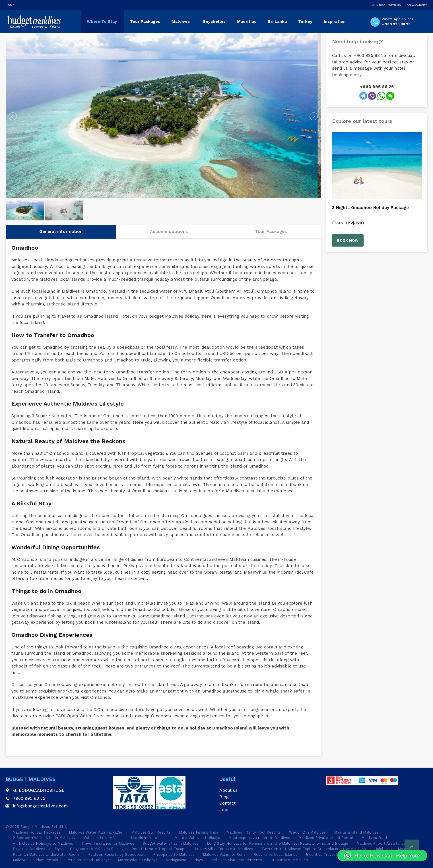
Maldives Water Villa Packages (96, 832)
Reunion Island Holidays (88, 860)
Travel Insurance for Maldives (108, 843)
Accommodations (169, 212)
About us (228, 790)
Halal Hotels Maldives (394, 849)
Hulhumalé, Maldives (289, 860)
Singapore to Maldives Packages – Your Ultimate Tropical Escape (128, 849)
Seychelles (214, 21)
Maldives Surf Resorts (151, 832)
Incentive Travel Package (328, 854)
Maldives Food (374, 838)
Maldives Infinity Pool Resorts (254, 832)
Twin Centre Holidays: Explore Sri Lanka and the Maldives (314, 849)
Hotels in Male (144, 838)
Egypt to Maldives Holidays (37, 849)
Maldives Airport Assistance (381, 843)
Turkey (305, 21)
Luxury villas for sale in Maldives (224, 849)
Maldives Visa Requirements (237, 860)
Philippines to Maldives (174, 854)
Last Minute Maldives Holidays (193, 838)
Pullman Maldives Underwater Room (46, 854)
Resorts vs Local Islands (276, 854)
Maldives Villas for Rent (224, 854)
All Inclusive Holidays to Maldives (43, 843)
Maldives (181, 21)
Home (10, 5)
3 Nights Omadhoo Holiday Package (370, 208)
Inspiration (335, 21)
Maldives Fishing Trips (199, 832)
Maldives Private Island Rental (326, 838)
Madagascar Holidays (184, 860)
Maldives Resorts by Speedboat (116, 854)
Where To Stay (102, 21)
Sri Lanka (277, 21)
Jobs (224, 810)
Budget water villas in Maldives (171, 843)
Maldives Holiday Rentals (35, 860)
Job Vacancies (416, 5)
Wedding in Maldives (307, 832)
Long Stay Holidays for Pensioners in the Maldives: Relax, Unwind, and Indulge (278, 843)
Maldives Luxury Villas (103, 838)
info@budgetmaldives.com (40, 806)
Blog (224, 797)
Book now (348, 240)
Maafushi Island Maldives (356, 832)
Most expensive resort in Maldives (259, 838)
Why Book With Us (386, 5)
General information (61, 212)
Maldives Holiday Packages (37, 832)
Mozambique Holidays (138, 860)
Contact (227, 803)
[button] (382, 855)
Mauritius (247, 21)
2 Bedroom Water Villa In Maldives (44, 838)
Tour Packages (145, 21)
